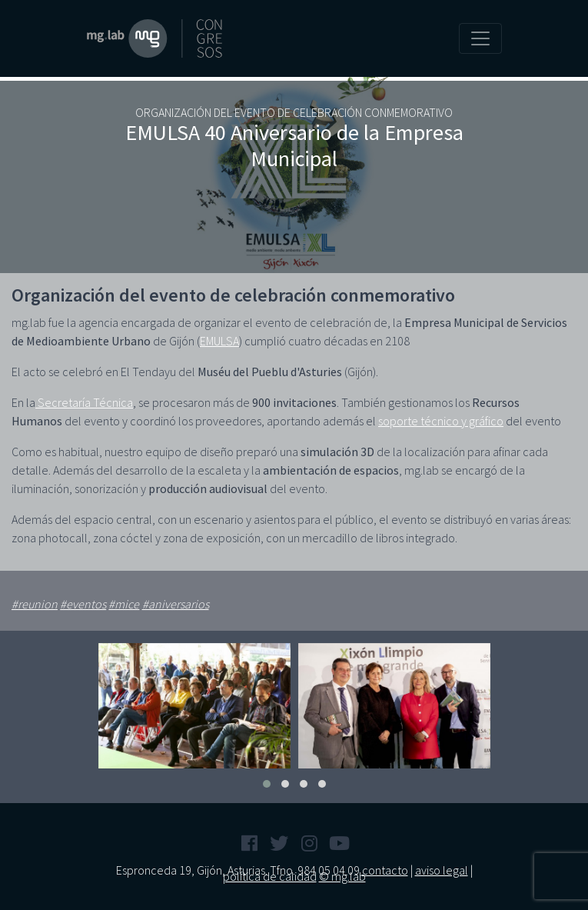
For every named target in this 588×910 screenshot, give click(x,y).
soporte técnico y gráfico (441, 421)
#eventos (83, 604)
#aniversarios (176, 604)
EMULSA (219, 341)
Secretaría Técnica (84, 402)
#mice (124, 604)
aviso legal (442, 870)
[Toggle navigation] (480, 38)
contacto (385, 870)
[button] (267, 784)
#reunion (35, 604)
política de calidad (270, 876)
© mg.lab (342, 876)
